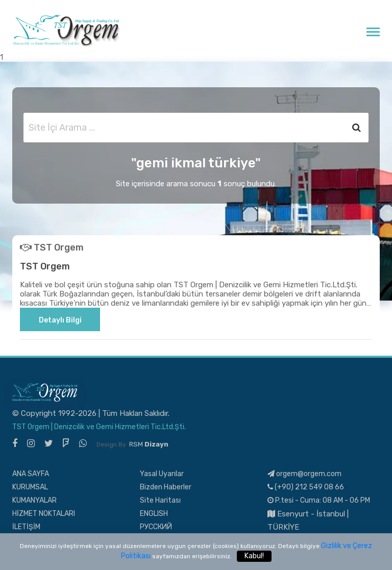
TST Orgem (45, 266)
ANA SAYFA (31, 474)
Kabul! (254, 556)
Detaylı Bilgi (60, 320)
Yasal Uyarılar (162, 474)
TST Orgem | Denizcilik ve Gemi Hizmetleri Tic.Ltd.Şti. (99, 427)
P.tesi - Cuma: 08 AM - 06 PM (319, 500)
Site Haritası (160, 500)
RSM (149, 444)
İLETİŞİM (26, 527)
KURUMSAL (30, 487)
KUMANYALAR (34, 500)
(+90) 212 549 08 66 (306, 487)
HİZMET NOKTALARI (44, 514)
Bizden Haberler (166, 487)
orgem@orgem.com (304, 474)
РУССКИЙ (156, 527)
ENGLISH (154, 514)
